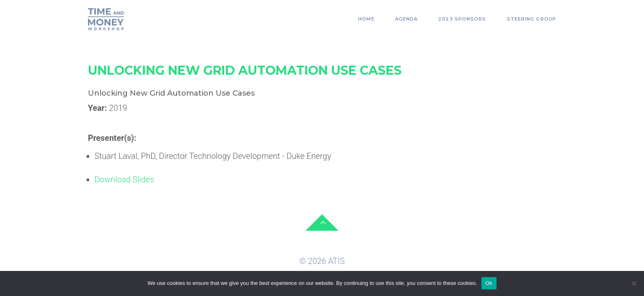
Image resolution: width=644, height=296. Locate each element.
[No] (634, 283)
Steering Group (531, 19)
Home (366, 19)
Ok (489, 283)
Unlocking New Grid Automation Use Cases (245, 70)
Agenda (407, 19)
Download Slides (124, 179)
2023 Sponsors (462, 19)
